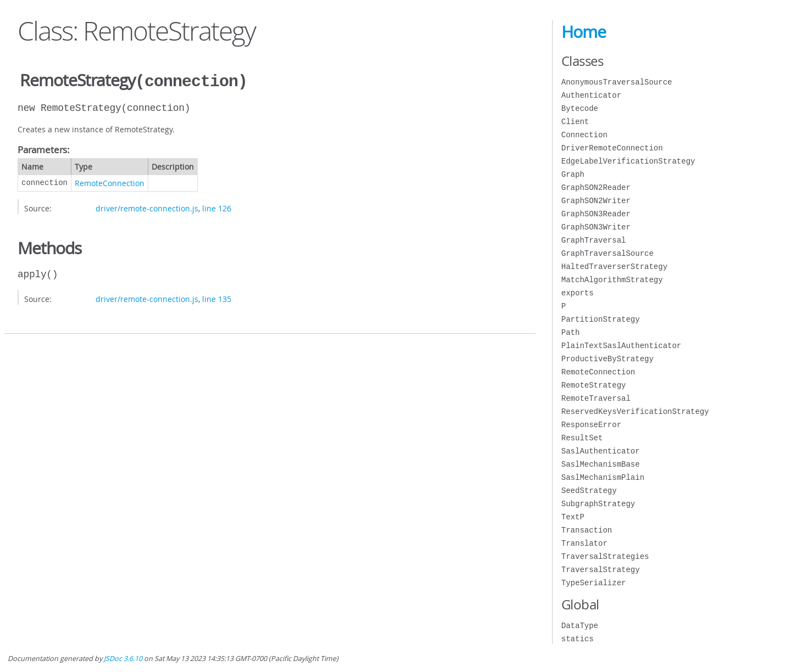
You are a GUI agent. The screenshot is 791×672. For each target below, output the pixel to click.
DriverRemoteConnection (612, 148)
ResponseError (591, 425)
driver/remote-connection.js (147, 207)
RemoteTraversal (596, 398)
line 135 (217, 298)
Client (575, 122)
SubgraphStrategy (598, 504)
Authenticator (591, 95)
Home (584, 32)
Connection (584, 135)
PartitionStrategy (601, 319)
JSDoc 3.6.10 (123, 659)
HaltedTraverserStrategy (614, 267)
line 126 (217, 207)
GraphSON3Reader (596, 214)
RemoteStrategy (594, 385)
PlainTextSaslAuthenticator (621, 346)
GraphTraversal (594, 240)
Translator (584, 543)
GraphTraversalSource (608, 253)
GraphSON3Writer (596, 227)
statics (578, 639)
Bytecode (580, 108)
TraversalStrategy (601, 570)
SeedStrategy (589, 491)
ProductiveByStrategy (608, 359)
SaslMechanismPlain (603, 477)
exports (578, 293)
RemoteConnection (110, 182)
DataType (580, 626)
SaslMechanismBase (601, 464)
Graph (573, 174)
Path (571, 332)
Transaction (587, 530)
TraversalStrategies (605, 556)
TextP (573, 517)
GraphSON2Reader (596, 187)
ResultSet (582, 438)
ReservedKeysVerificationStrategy (635, 411)
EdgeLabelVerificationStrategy (628, 161)
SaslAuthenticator (601, 451)
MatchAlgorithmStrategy (612, 280)
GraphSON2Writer (596, 201)
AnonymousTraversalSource (617, 82)
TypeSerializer (594, 583)
